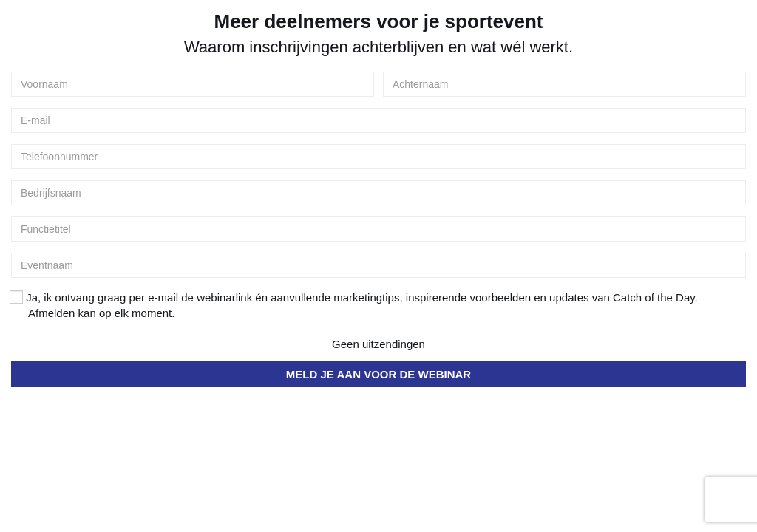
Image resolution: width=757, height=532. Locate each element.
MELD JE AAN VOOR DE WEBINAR (378, 374)
